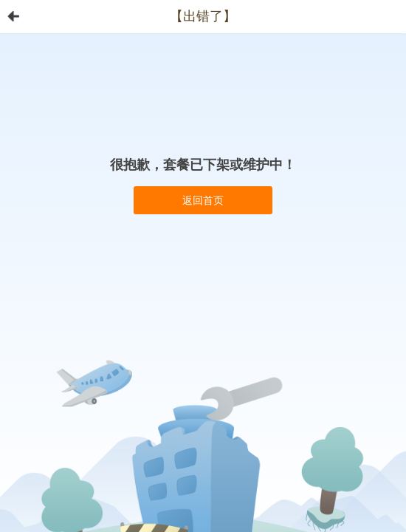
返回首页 (203, 200)
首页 (13, 16)
